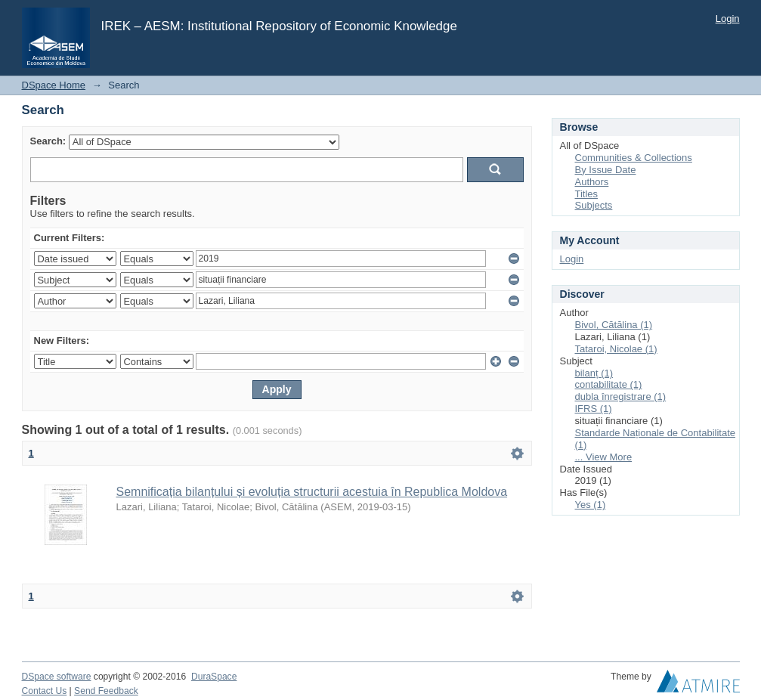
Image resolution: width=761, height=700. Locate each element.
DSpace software (57, 677)
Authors (592, 182)
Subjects (594, 205)
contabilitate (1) (609, 384)
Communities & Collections (634, 158)
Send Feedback (106, 691)
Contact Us (45, 691)
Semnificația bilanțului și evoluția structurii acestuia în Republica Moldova (312, 492)
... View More (604, 457)
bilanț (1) (594, 373)
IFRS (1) (594, 409)
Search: (48, 141)
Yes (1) (591, 505)
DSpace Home (54, 85)
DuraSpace (214, 677)
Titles (587, 194)
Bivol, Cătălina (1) (614, 325)
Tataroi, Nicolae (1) (616, 349)
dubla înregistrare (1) (621, 396)
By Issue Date (606, 170)
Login (728, 19)
